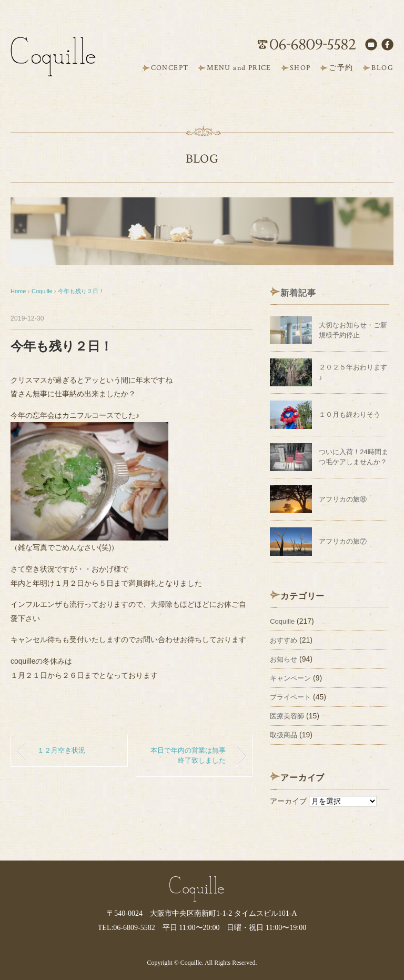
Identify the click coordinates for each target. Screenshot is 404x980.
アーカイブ (288, 801)
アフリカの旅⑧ (343, 499)
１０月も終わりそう (350, 414)
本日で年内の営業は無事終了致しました (188, 756)
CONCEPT (170, 68)
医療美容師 (287, 716)
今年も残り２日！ (81, 291)
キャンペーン (290, 678)
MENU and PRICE (239, 68)
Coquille (282, 621)
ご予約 (341, 68)
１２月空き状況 (61, 751)
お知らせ (284, 659)
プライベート (290, 697)
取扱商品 (284, 735)
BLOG (382, 68)
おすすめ (284, 640)
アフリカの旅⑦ (343, 541)
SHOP (300, 68)
